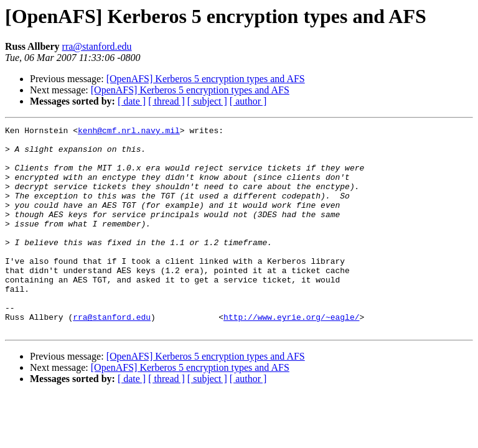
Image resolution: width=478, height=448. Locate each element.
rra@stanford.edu (97, 46)
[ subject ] (207, 101)
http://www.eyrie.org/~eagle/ (291, 356)
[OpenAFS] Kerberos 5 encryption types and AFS (206, 79)
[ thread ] (166, 101)
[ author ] (248, 101)
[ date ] (132, 101)
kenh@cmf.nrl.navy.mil (129, 132)
